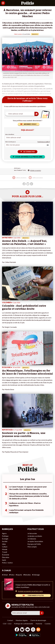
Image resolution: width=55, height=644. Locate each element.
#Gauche (19, 575)
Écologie (5, 539)
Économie (6, 555)
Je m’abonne (32, 539)
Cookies (48, 624)
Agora (4, 533)
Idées (4, 544)
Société (5, 541)
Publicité (39, 624)
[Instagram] (33, 630)
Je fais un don (32, 533)
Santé (4, 560)
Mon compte (32, 547)
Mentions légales (22, 620)
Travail (5, 552)
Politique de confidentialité (24, 624)
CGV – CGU (7, 624)
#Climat (5, 575)
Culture (5, 547)
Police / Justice (7, 563)
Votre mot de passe (10, 142)
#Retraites (27, 575)
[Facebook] (17, 630)
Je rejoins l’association (35, 541)
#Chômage (36, 575)
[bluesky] (22, 630)
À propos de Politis (34, 544)
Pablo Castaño (18, 34)
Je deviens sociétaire (35, 536)
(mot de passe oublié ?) (44, 142)
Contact (10, 620)
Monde (5, 549)
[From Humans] (38, 630)
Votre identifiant (10, 134)
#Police (12, 575)
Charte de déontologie (38, 620)
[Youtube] (28, 630)
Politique (5, 536)
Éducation (6, 557)
